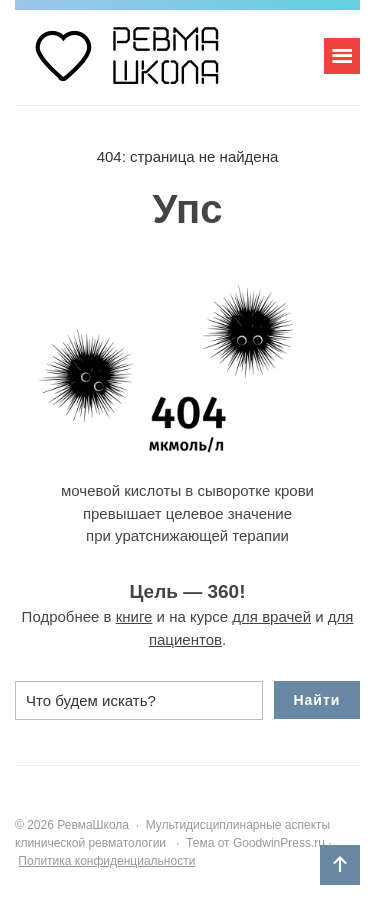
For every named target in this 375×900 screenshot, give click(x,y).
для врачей (271, 616)
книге (134, 616)
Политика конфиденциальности (106, 861)
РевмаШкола (165, 65)
